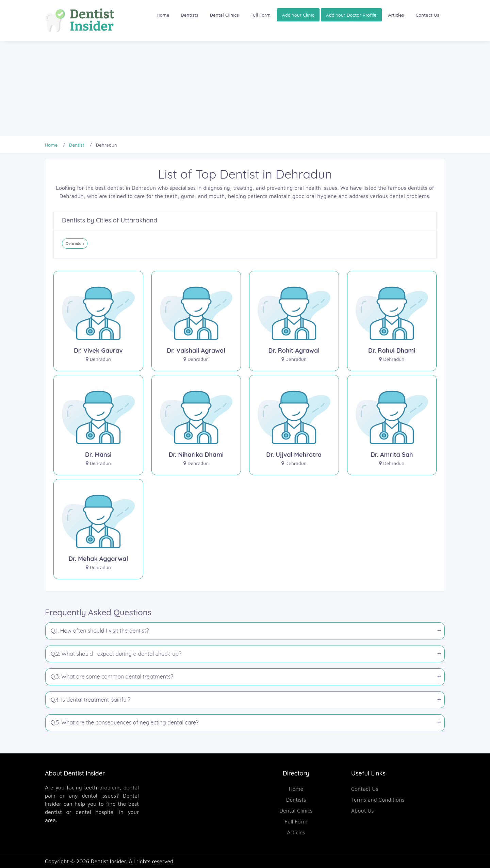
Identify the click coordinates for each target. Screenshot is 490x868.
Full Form (260, 15)
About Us (363, 811)
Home (163, 15)
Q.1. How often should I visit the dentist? (100, 631)
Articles (396, 15)
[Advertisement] (204, 88)
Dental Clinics (224, 15)
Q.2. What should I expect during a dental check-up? (116, 654)
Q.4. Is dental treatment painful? (91, 700)
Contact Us (427, 15)
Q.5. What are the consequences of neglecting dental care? (125, 722)
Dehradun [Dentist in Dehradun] (75, 243)
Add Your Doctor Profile (351, 15)
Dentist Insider (108, 861)
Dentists (190, 15)
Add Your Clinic (298, 15)
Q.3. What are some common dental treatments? (112, 677)
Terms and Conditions (378, 800)
